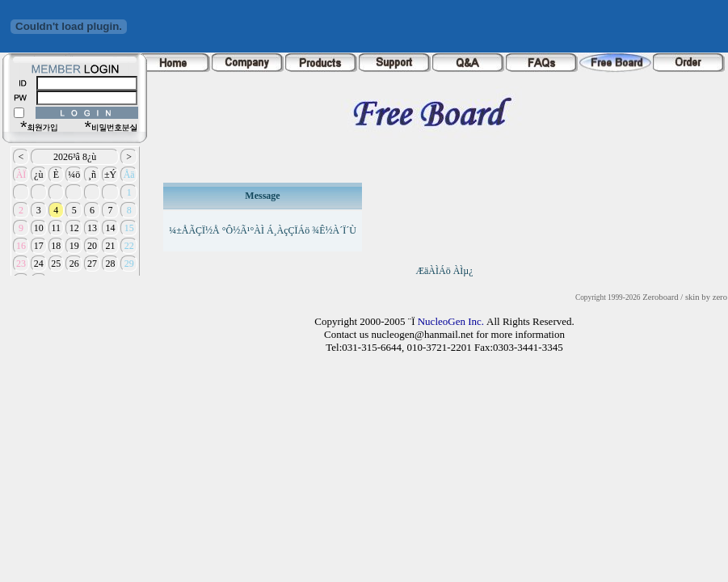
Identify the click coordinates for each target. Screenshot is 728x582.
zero (720, 297)
